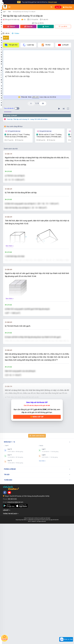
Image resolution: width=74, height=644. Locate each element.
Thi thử (46, 45)
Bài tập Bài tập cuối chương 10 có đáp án (24, 12)
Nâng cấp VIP (37, 537)
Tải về (46, 26)
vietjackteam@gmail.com (15, 622)
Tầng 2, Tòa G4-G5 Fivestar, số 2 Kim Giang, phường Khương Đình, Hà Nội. (27, 616)
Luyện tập (28, 45)
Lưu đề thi (63, 26)
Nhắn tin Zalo (66, 639)
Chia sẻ (11, 26)
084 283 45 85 (12, 619)
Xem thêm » (10, 261)
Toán (9, 12)
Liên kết (7, 630)
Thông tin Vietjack (11, 634)
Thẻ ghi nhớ (11, 45)
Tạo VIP (58, 7)
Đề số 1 (6, 38)
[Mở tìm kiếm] (51, 7)
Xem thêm (42, 581)
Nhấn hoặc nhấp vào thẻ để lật (37, 97)
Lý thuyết (63, 45)
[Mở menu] (9, 7)
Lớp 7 (4, 12)
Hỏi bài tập (4, 638)
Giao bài (28, 26)
